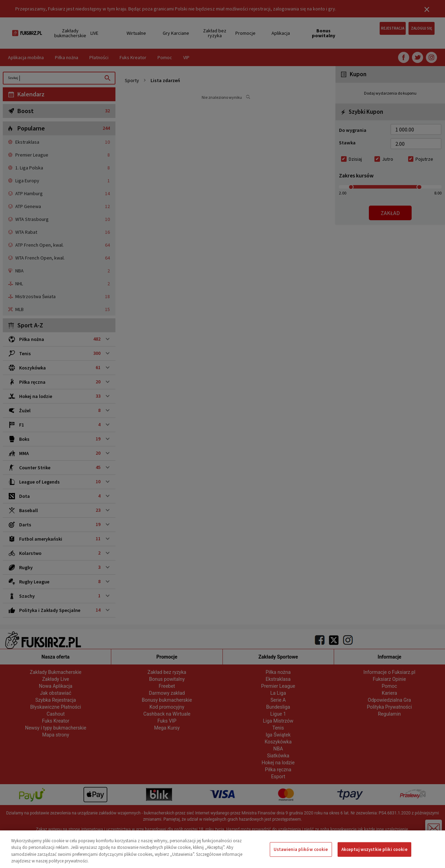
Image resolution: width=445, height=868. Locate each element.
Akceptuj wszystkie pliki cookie (374, 849)
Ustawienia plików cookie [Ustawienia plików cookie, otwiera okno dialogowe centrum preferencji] (301, 849)
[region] (222, 849)
